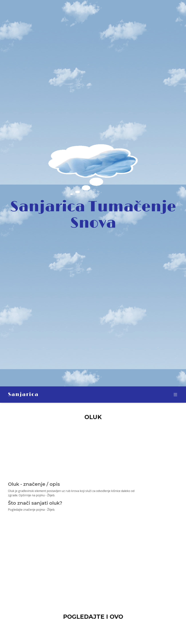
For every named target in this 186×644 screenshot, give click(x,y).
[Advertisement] (93, 449)
